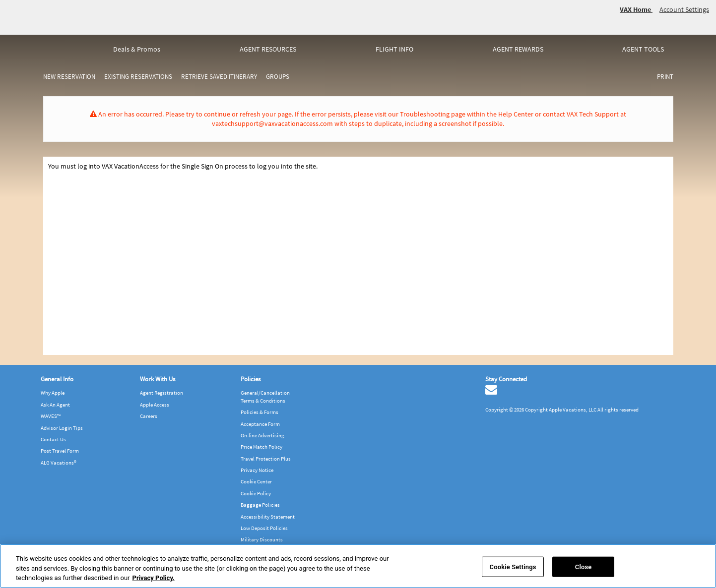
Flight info (394, 49)
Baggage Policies (260, 505)
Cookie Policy (256, 493)
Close (584, 566)
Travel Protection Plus (266, 459)
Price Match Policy (261, 447)
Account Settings (684, 9)
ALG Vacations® (59, 463)
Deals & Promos (137, 49)
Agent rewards (518, 49)
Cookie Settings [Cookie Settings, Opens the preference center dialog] (513, 566)
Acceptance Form (260, 424)
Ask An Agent (55, 405)
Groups (278, 77)
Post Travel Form (60, 451)
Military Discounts (262, 539)
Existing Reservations (138, 77)
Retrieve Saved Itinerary (219, 77)
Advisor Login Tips (62, 428)
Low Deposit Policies (264, 528)
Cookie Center (256, 482)
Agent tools (643, 49)
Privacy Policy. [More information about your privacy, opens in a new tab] (154, 578)
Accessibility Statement (268, 517)
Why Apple (53, 393)
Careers (149, 416)
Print (665, 77)
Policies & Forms (260, 412)
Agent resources (268, 49)
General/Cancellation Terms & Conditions (265, 396)
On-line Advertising (262, 435)
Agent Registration (162, 393)
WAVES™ (51, 416)
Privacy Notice (257, 470)
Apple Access (155, 405)
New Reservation (69, 77)
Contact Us (53, 439)
